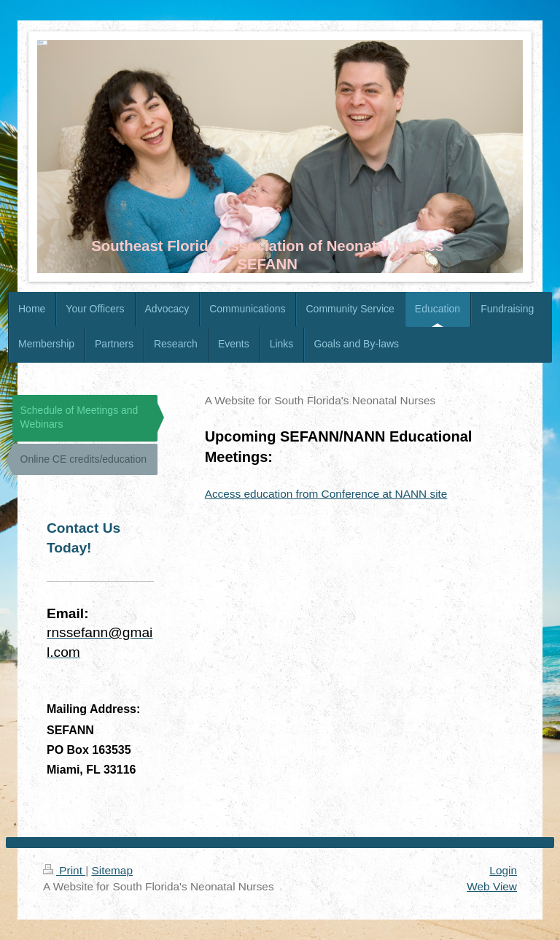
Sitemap (112, 870)
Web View (492, 886)
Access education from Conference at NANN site (326, 494)
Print (64, 870)
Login (503, 870)
